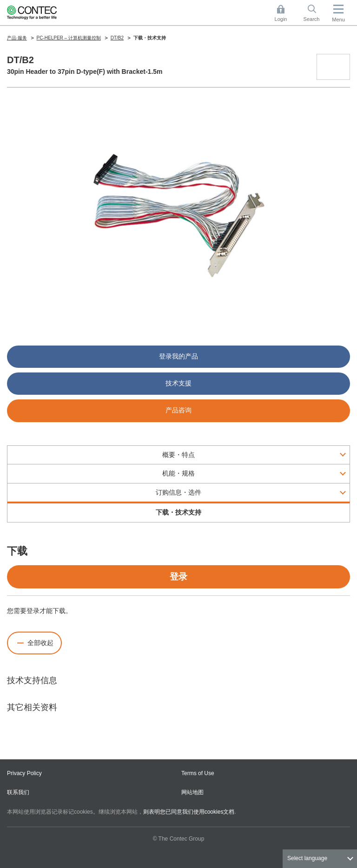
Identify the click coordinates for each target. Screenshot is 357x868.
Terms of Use (198, 773)
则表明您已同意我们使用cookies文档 (189, 812)
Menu (338, 20)
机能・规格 (178, 473)
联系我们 (18, 792)
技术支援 (178, 383)
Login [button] (285, 13)
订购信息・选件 (178, 492)
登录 (178, 577)
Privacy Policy (24, 773)
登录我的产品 (178, 356)
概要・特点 (178, 455)
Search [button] (315, 13)
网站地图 (192, 792)
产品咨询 (178, 410)
